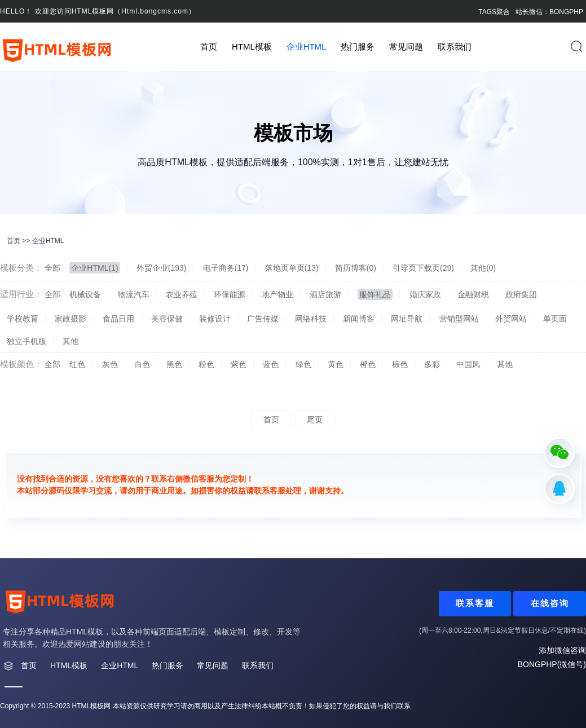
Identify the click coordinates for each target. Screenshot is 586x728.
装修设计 (215, 319)
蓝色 (271, 364)
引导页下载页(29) (423, 268)
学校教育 (23, 319)
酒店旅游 (325, 294)
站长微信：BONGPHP (549, 12)
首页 (209, 47)
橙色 (368, 364)
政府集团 (521, 294)
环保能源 (230, 294)
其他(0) (483, 268)
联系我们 (455, 47)
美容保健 (167, 319)
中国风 (468, 364)
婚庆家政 (425, 294)
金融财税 (473, 294)
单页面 (555, 319)
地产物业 (277, 294)
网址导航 (407, 319)
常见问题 (406, 47)
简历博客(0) (356, 268)
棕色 (400, 364)
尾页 (315, 420)
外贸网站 (511, 319)
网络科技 (311, 319)
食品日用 (118, 319)
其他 (71, 341)
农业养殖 (182, 294)
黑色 (174, 364)
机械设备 (85, 294)
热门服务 (358, 47)
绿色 (303, 364)
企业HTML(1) (94, 268)
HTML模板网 (92, 706)
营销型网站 (459, 319)
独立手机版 (27, 341)
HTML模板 (252, 47)
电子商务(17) (226, 268)
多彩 (432, 364)
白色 (142, 364)
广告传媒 (263, 319)
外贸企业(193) (162, 268)
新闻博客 (359, 319)
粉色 (206, 364)
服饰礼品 (375, 294)
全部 (52, 268)
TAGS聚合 (494, 12)
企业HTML (307, 47)
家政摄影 (71, 319)
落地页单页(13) (292, 268)
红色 (77, 364)
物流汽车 (134, 294)
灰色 (110, 364)
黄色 (336, 364)
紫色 (239, 364)
